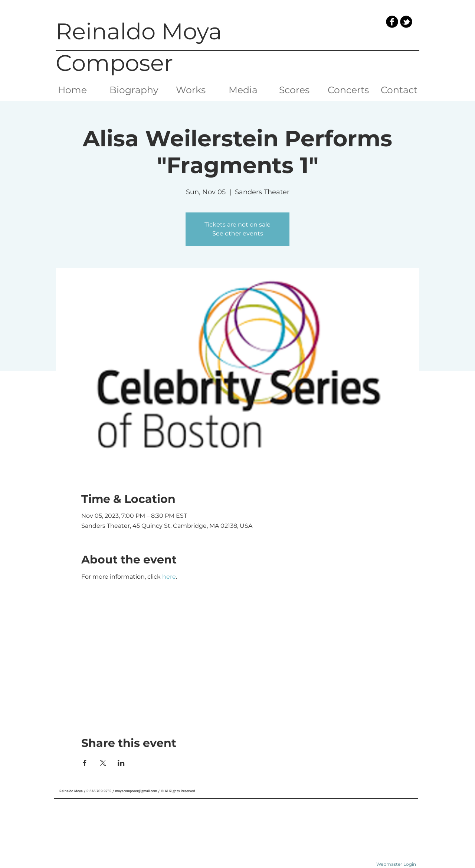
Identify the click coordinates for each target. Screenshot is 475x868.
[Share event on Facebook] (85, 763)
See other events (238, 233)
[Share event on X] (103, 763)
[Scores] (294, 90)
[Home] (72, 90)
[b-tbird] (406, 22)
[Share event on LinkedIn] (121, 763)
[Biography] (134, 90)
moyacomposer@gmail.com (136, 791)
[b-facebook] (392, 22)
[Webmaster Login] (396, 864)
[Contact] (399, 90)
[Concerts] (348, 90)
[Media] (243, 90)
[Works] (191, 90)
